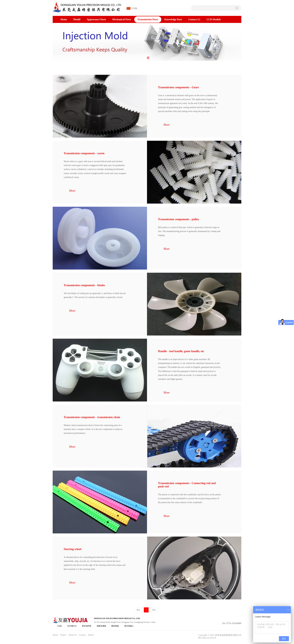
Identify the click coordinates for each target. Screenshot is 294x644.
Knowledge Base (173, 19)
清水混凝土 (129, 626)
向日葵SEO (72, 626)
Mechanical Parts (122, 19)
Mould (77, 19)
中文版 (132, 8)
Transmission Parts (148, 19)
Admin (91, 635)
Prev (138, 610)
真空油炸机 (87, 626)
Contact (82, 635)
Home (64, 19)
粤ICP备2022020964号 (207, 638)
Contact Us (194, 19)
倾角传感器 (101, 626)
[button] (148, 58)
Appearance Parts (96, 19)
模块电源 (115, 626)
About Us (73, 635)
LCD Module (214, 19)
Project (63, 635)
